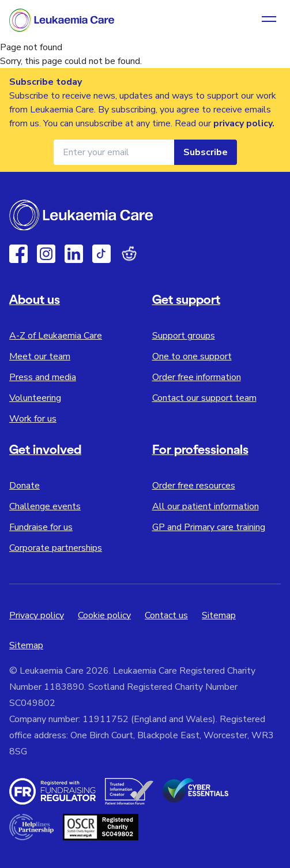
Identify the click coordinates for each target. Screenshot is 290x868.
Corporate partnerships (56, 548)
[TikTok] (101, 254)
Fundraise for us (41, 527)
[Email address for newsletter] (114, 152)
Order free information (197, 377)
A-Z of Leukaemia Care (56, 336)
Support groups (184, 336)
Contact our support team (204, 398)
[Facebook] (18, 254)
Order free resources (194, 486)
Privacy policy (37, 615)
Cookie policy (104, 615)
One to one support (192, 356)
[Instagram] (46, 254)
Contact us (166, 615)
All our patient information (206, 506)
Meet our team (40, 356)
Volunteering (35, 398)
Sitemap (219, 615)
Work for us (33, 419)
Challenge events (45, 506)
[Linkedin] (74, 254)
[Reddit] (129, 254)
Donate (25, 486)
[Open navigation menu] (269, 20)
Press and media (43, 377)
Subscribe (206, 152)
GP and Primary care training (209, 527)
